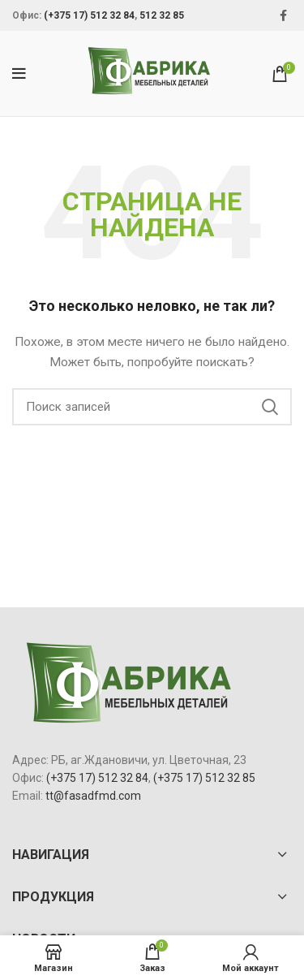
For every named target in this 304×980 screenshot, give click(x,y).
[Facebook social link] (283, 15)
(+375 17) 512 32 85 (204, 778)
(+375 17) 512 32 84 (89, 15)
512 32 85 (162, 15)
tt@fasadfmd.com (93, 796)
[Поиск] (152, 407)
